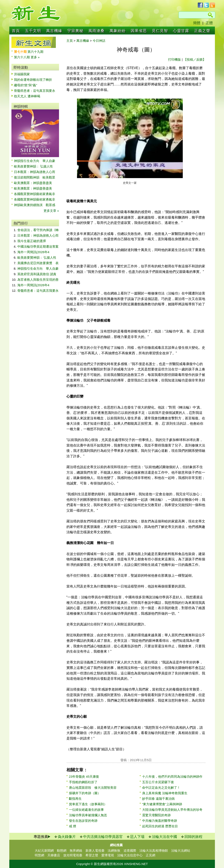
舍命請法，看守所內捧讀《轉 (38, 230)
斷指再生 (75, 799)
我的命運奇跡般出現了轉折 (33, 80)
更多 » (35, 57)
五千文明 (33, 31)
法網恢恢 (114, 851)
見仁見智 (160, 31)
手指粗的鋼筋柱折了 (83, 782)
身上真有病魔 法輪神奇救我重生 (165, 793)
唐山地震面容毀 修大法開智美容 (93, 788)
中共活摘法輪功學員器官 (103, 837)
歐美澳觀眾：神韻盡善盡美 (35, 183)
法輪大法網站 (181, 851)
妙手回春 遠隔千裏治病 (158, 799)
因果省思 (139, 31)
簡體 (197, 23)
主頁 (70, 41)
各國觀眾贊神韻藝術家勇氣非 (35, 194)
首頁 (16, 31)
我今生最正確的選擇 (32, 241)
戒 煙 (73, 826)
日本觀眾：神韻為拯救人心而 (35, 172)
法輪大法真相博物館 (154, 851)
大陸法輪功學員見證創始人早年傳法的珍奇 (172, 810)
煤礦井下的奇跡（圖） (85, 793)
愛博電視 (108, 855)
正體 (209, 23)
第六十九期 (35, 52)
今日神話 (99, 41)
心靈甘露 (181, 31)
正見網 (150, 855)
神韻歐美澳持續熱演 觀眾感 (35, 205)
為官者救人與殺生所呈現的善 (38, 280)
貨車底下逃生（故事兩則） (88, 804)
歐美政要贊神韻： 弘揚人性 (33, 166)
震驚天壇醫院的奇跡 (156, 815)
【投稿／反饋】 (195, 59)
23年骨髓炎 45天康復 (84, 777)
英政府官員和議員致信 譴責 (37, 274)
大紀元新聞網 (44, 851)
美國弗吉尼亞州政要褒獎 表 (38, 263)
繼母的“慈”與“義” (26, 85)
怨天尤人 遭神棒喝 (27, 96)
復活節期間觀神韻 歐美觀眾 (35, 177)
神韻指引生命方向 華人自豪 (35, 161)
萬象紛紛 (118, 31)
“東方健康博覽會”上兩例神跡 (162, 804)
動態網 (62, 851)
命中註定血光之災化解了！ (161, 788)
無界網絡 (76, 851)
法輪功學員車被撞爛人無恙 (88, 815)
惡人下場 (137, 837)
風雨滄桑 (96, 31)
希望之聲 (92, 855)
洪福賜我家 (22, 74)
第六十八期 (22, 57)
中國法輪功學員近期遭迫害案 (38, 246)
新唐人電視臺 (95, 851)
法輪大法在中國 (164, 837)
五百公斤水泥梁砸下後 (158, 782)
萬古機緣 (54, 31)
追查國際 (130, 851)
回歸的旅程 (193, 837)
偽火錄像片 (67, 837)
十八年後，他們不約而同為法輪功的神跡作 (172, 777)
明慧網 (39, 855)
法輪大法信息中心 (130, 855)
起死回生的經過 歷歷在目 (160, 826)
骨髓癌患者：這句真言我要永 (35, 91)
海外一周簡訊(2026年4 (33, 252)
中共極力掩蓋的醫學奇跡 (160, 821)
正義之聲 (202, 31)
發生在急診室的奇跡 (83, 821)
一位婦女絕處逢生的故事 (86, 810)
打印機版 (175, 59)
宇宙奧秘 (75, 31)
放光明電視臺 (73, 855)
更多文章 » (51, 211)
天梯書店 (54, 855)
